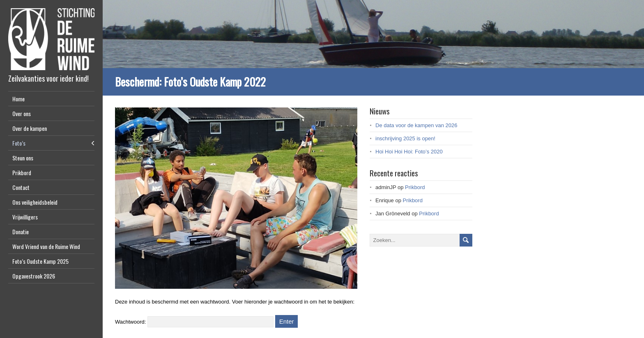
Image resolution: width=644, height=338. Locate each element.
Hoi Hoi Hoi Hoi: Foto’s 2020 (409, 152)
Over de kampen (30, 128)
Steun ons (23, 158)
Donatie (21, 232)
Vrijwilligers (25, 217)
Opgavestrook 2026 (34, 276)
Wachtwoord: (194, 322)
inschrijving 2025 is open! (405, 138)
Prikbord (22, 172)
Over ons (22, 113)
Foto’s (19, 143)
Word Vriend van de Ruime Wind (46, 246)
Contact (21, 187)
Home (18, 99)
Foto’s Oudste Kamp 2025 (40, 261)
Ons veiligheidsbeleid (35, 202)
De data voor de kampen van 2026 (416, 125)
